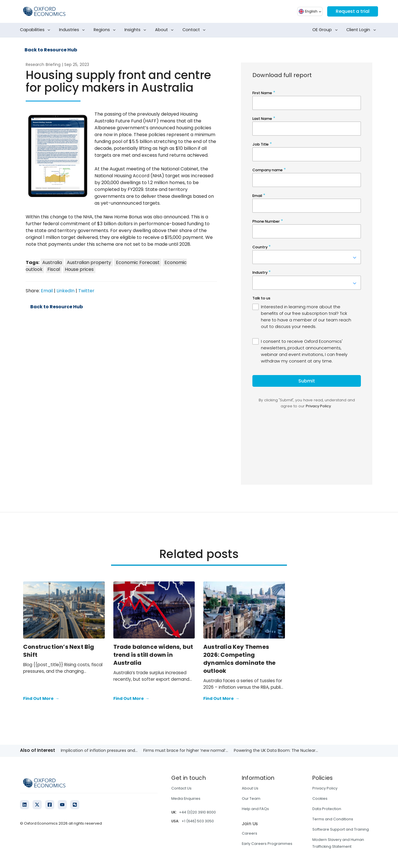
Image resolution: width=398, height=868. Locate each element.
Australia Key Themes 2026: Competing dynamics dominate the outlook (239, 659)
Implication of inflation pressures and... (99, 750)
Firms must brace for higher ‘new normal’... (186, 750)
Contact (195, 30)
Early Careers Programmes (267, 844)
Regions (106, 30)
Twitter (86, 291)
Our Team (251, 798)
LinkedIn (66, 291)
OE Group (326, 30)
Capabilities (36, 30)
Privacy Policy (325, 788)
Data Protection (327, 809)
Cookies (320, 798)
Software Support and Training (341, 829)
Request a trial (353, 11)
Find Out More (41, 699)
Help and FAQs (255, 809)
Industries (73, 30)
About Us (250, 788)
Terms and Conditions (333, 819)
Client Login (362, 30)
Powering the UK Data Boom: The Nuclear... (276, 750)
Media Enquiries (186, 798)
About (165, 30)
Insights (136, 30)
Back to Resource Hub (51, 50)
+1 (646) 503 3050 (198, 821)
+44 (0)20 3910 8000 (197, 812)
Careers (250, 833)
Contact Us (181, 788)
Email (47, 291)
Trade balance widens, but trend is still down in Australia (153, 655)
